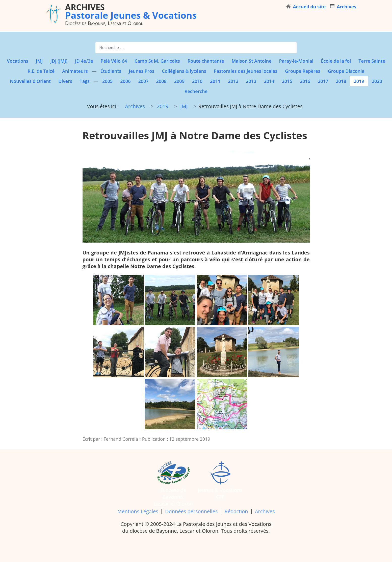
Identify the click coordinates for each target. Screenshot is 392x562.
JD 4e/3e (84, 61)
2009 (179, 81)
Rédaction (236, 511)
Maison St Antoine (252, 61)
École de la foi (336, 61)
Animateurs (75, 71)
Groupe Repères (303, 71)
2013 (251, 81)
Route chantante (206, 61)
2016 (305, 81)
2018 (341, 81)
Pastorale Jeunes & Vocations (131, 11)
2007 (143, 81)
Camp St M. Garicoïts (157, 61)
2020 (377, 81)
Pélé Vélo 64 (114, 61)
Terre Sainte (372, 61)
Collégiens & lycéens (184, 71)
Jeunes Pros (141, 71)
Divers (65, 81)
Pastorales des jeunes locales (246, 71)
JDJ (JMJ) (59, 61)
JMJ (39, 61)
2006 (125, 81)
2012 (233, 81)
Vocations (18, 61)
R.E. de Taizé (41, 71)
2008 (161, 81)
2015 (287, 81)
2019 (359, 81)
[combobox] (196, 48)
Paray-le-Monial (296, 61)
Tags (85, 81)
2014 (269, 81)
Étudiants (111, 71)
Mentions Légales (138, 511)
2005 (107, 81)
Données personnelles (191, 511)
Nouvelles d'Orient (30, 81)
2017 (323, 81)
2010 (197, 81)
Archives (265, 511)
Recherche (196, 91)
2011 (215, 81)
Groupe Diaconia (346, 71)
